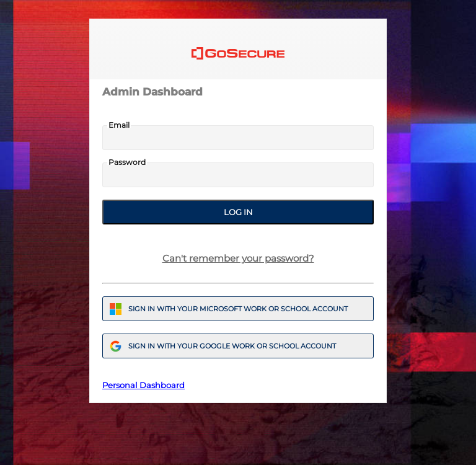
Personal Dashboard (143, 385)
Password (127, 162)
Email (119, 125)
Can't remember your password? (238, 258)
